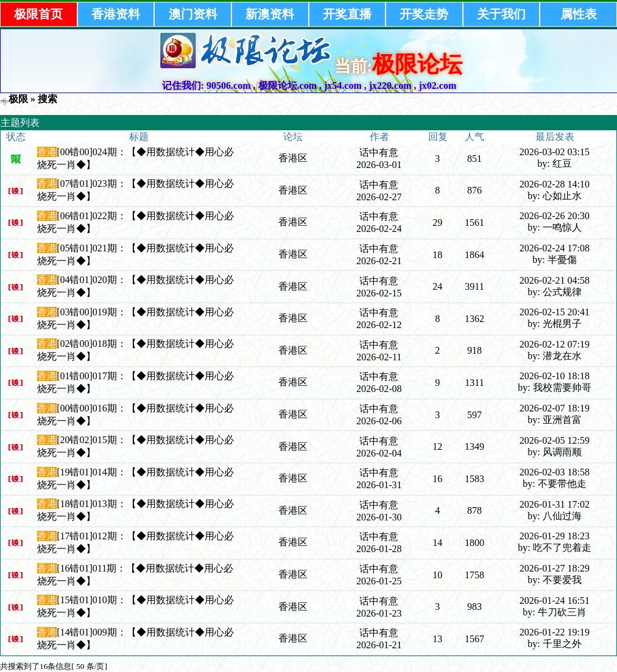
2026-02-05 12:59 (555, 440)
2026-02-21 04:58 (555, 280)
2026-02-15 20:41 (555, 312)
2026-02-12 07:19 (555, 344)
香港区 (293, 158)
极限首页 (38, 14)
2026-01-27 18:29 (555, 568)
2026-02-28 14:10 (555, 184)
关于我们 (501, 14)
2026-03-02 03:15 (555, 152)
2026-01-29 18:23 (555, 536)
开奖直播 (347, 14)
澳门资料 (193, 14)
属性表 (579, 14)
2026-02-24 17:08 (555, 248)
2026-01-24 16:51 (555, 600)
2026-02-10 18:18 (555, 376)
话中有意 (379, 152)
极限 (18, 99)
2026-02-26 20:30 (555, 216)
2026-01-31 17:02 (555, 504)
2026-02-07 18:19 (555, 408)
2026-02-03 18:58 (555, 472)
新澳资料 (270, 14)
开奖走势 (424, 14)
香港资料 (116, 14)
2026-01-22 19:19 (555, 632)
